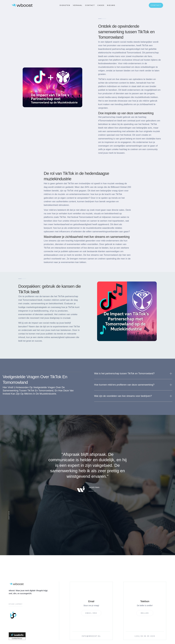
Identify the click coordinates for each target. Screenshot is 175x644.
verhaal (78, 5)
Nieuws (111, 5)
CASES (101, 5)
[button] (133, 373)
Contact (90, 5)
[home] (22, 5)
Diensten (65, 5)
